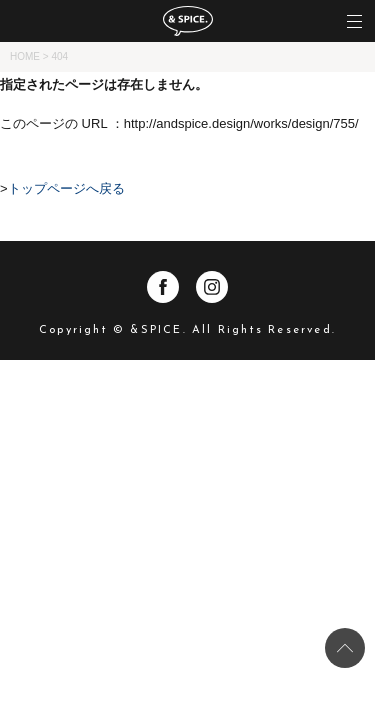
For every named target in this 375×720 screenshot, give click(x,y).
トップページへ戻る (66, 188)
